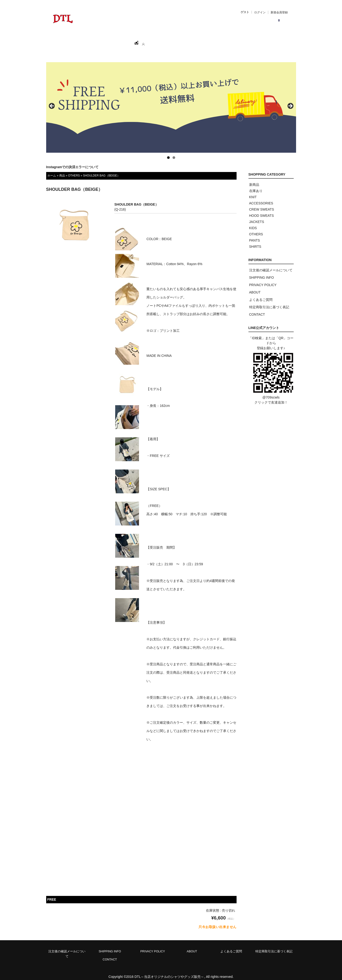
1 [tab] (168, 152)
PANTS (255, 235)
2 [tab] (174, 152)
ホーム (74, 41)
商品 (62, 170)
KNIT (253, 192)
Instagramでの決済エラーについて (72, 162)
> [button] (290, 101)
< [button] (52, 101)
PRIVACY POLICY (263, 280)
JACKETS (257, 217)
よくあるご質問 (261, 294)
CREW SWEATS (262, 204)
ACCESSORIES (261, 198)
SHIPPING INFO (262, 272)
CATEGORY (125, 41)
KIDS (253, 223)
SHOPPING (97, 41)
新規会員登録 (279, 12)
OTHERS (74, 170)
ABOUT (150, 41)
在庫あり (256, 186)
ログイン (260, 12)
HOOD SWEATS (262, 210)
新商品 (254, 179)
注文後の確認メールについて (271, 265)
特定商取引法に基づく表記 (269, 302)
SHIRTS (255, 241)
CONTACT (173, 41)
